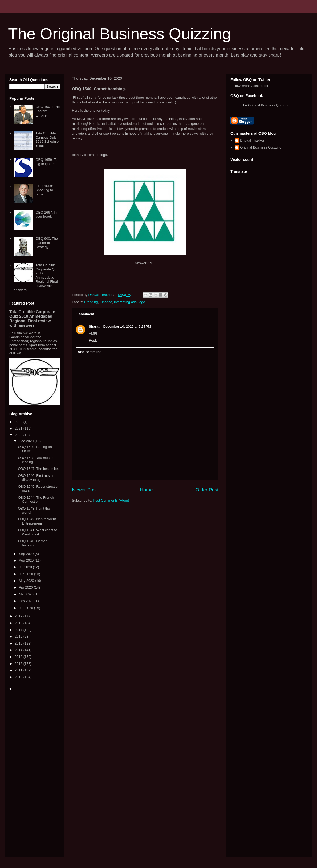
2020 (19, 435)
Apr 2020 (26, 587)
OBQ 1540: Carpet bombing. (32, 543)
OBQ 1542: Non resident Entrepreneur (37, 521)
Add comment (89, 352)
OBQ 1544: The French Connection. (36, 500)
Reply (93, 340)
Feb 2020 (27, 601)
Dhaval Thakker (252, 140)
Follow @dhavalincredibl (249, 86)
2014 (19, 650)
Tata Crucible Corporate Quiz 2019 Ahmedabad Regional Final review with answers (36, 277)
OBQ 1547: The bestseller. (38, 469)
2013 (19, 657)
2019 (19, 616)
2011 (19, 670)
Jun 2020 (27, 574)
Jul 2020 (26, 567)
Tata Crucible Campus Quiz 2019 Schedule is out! (47, 139)
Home (146, 490)
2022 (19, 422)
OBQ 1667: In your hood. (46, 215)
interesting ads (125, 302)
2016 (19, 636)
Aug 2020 (27, 560)
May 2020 (27, 581)
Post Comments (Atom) (111, 500)
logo (142, 302)
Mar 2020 (27, 594)
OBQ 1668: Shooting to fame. (44, 190)
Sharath (95, 327)
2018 (19, 623)
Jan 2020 (27, 608)
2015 (19, 643)
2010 (19, 677)
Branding (91, 302)
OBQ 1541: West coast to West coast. (37, 532)
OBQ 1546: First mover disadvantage (36, 478)
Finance (106, 302)
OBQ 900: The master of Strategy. (47, 243)
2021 (19, 428)
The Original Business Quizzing (119, 34)
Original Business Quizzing (261, 147)
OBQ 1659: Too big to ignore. (47, 162)
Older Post (207, 490)
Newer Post (84, 490)
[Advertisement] (35, 773)
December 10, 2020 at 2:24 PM (127, 327)
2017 (19, 630)
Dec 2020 (27, 441)
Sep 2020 (27, 554)
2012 (19, 664)
